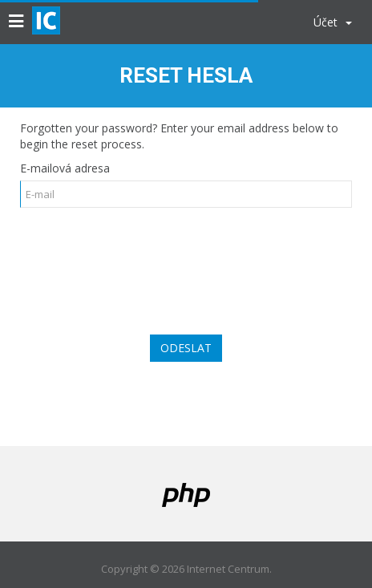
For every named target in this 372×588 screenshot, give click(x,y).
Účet (333, 22)
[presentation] (186, 261)
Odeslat (186, 348)
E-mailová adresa (65, 168)
